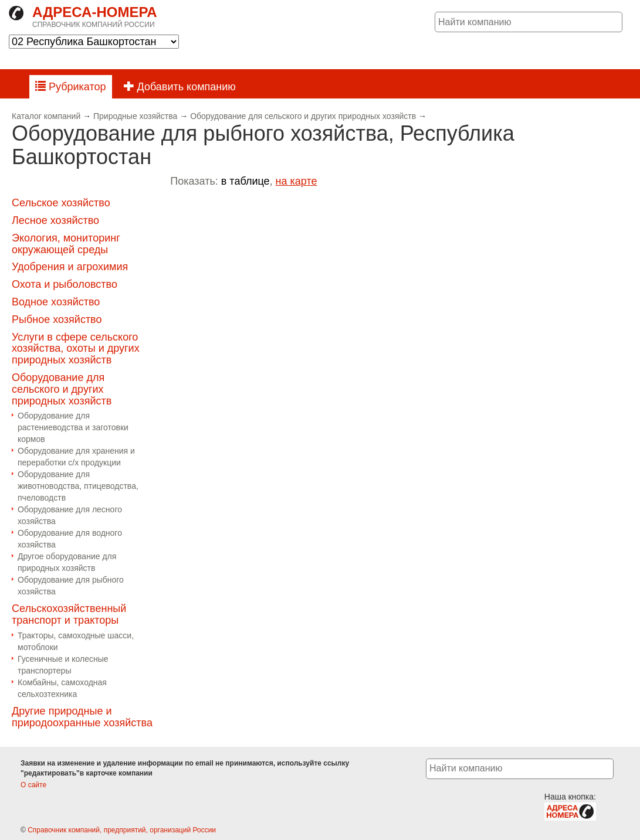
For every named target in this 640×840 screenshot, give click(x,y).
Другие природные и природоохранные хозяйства (82, 717)
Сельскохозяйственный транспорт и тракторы (69, 614)
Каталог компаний (46, 116)
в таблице (245, 181)
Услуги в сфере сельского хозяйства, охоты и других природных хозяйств (76, 349)
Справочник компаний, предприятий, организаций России (122, 830)
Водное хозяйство (56, 302)
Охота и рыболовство (65, 284)
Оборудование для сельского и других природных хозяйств (303, 116)
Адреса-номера (95, 12)
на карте (297, 181)
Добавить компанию (180, 86)
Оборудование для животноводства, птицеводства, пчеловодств (78, 486)
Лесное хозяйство (55, 220)
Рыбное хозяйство (57, 319)
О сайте (33, 785)
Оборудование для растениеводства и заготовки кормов (73, 427)
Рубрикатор (71, 86)
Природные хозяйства (135, 116)
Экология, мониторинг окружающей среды (66, 244)
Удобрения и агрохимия (70, 267)
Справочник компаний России (94, 25)
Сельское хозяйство (61, 203)
